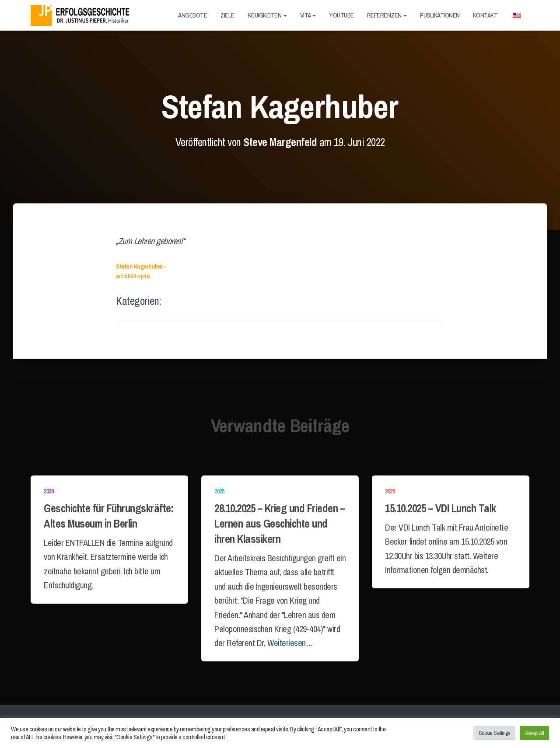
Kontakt (485, 15)
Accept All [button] (534, 733)
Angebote (192, 15)
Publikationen (440, 15)
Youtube (341, 15)
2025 (219, 491)
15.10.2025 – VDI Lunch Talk (441, 508)
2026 (49, 491)
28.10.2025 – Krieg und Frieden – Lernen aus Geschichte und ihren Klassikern (280, 524)
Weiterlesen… (290, 643)
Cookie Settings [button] (495, 733)
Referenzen (387, 15)
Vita (308, 15)
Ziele (227, 15)
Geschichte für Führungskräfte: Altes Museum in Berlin (108, 516)
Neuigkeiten (267, 15)
